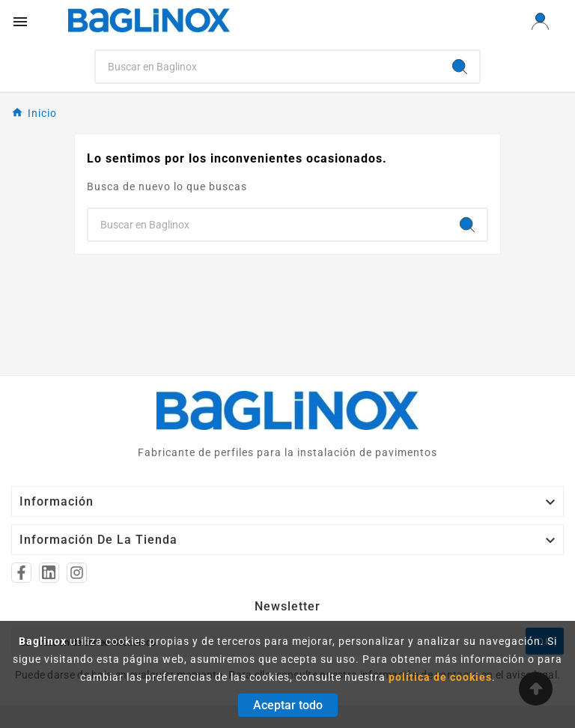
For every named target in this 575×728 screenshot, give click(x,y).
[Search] (268, 67)
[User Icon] (540, 21)
